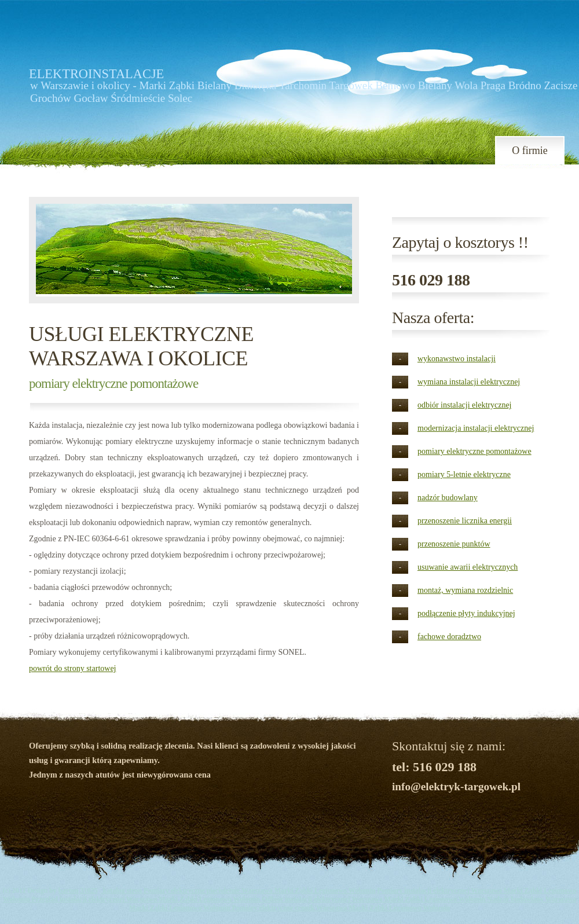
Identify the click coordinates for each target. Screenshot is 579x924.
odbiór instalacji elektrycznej (465, 405)
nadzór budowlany (448, 498)
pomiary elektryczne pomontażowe (474, 451)
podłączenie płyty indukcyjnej (466, 613)
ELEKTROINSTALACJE (96, 74)
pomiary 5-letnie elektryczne (464, 474)
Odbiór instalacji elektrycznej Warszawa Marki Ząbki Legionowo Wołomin (374, 899)
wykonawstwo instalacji (457, 359)
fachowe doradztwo (449, 637)
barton (69, 890)
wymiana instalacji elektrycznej (469, 382)
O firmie (529, 151)
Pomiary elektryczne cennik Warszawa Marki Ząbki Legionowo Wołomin (341, 908)
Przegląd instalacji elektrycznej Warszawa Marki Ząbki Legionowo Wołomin (147, 899)
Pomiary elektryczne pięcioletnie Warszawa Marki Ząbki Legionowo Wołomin (260, 890)
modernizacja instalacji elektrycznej (476, 428)
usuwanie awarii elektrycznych (468, 567)
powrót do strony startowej (72, 668)
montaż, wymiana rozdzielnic (465, 590)
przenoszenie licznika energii (465, 521)
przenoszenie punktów (454, 544)
